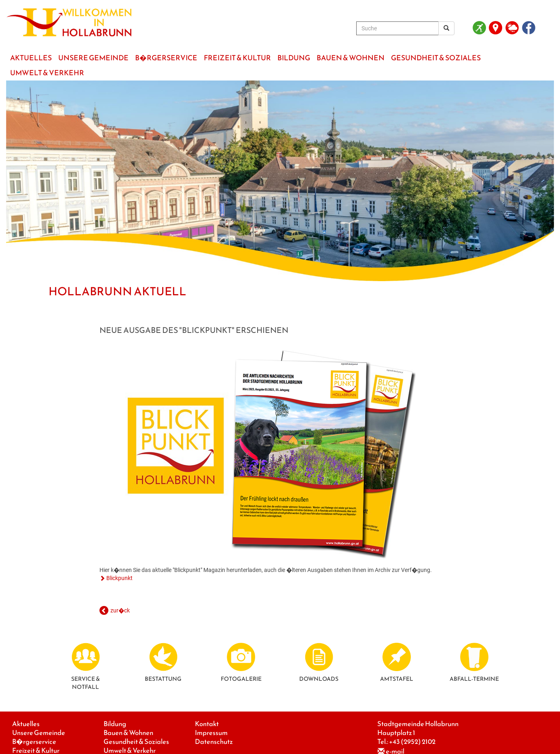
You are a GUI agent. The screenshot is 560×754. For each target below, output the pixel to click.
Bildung (115, 724)
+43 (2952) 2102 (412, 742)
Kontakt (207, 724)
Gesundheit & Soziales (136, 742)
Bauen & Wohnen (128, 733)
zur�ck (120, 610)
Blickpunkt (119, 578)
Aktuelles (26, 724)
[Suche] (397, 28)
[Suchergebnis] (446, 28)
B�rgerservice (34, 742)
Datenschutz (214, 742)
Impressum (211, 733)
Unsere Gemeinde (39, 733)
